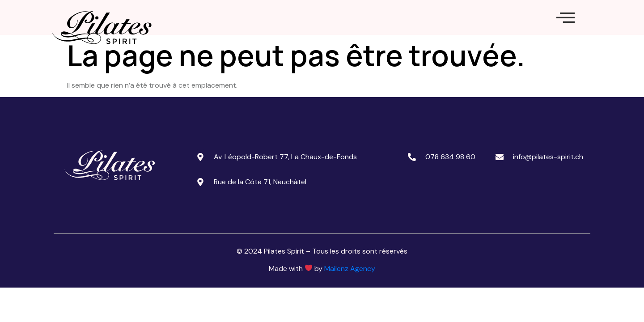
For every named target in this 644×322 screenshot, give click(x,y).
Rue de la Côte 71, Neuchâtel (260, 207)
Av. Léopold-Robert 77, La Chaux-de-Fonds (285, 182)
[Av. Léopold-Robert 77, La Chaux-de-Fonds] (200, 182)
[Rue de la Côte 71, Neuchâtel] (200, 208)
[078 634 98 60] (412, 182)
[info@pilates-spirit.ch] (500, 182)
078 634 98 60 (450, 182)
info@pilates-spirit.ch (548, 182)
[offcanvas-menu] (566, 30)
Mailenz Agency (350, 294)
